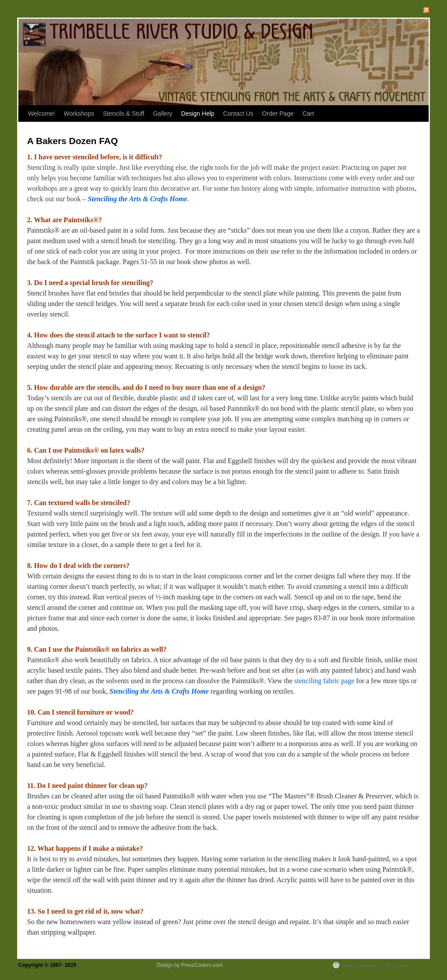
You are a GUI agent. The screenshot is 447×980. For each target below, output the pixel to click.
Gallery (162, 113)
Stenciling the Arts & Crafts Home (137, 199)
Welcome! (41, 113)
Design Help (198, 113)
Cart (308, 113)
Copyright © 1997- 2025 (48, 965)
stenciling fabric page (324, 681)
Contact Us (238, 113)
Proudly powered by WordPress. (375, 965)
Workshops (79, 113)
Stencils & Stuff (124, 113)
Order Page (278, 113)
